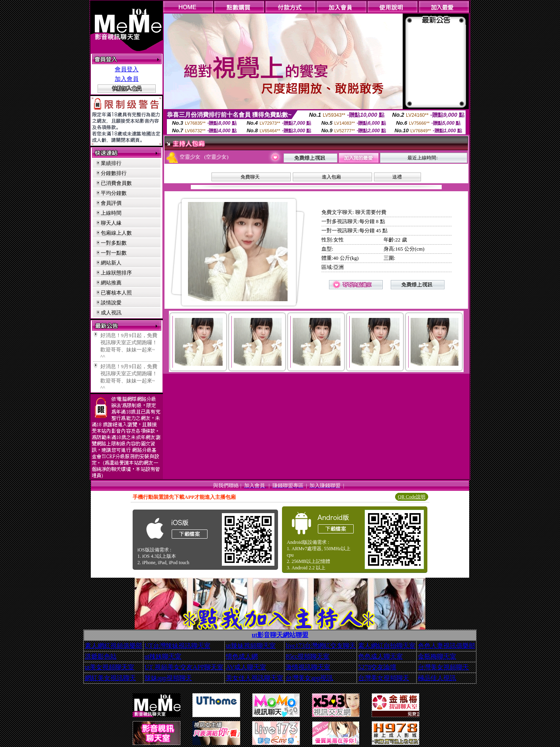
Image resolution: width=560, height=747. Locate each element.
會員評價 (111, 203)
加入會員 (127, 79)
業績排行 (111, 163)
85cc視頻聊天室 (307, 656)
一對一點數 (114, 253)
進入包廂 (331, 177)
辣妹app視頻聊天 (168, 678)
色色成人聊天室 (380, 656)
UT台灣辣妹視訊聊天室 (177, 646)
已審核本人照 (116, 293)
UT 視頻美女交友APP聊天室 (184, 667)
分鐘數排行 (114, 173)
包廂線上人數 (116, 233)
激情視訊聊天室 (308, 667)
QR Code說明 (412, 497)
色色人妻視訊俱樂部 (446, 646)
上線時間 (111, 213)
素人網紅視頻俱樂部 (114, 646)
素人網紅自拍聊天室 (387, 646)
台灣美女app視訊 (309, 678)
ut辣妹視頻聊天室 (251, 646)
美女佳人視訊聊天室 (255, 678)
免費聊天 (250, 177)
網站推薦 (111, 283)
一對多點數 (114, 243)
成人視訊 (111, 313)
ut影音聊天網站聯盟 (280, 635)
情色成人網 (242, 656)
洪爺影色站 (101, 656)
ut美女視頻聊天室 (110, 667)
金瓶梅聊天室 (437, 656)
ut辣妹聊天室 (163, 656)
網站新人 (111, 263)
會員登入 (127, 69)
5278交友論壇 (377, 667)
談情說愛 (111, 303)
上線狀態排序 (116, 273)
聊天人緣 (111, 223)
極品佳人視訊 (437, 678)
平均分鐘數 (114, 193)
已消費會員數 (116, 183)
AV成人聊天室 (246, 667)
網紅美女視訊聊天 (110, 678)
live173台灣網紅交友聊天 (321, 646)
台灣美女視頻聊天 (443, 667)
